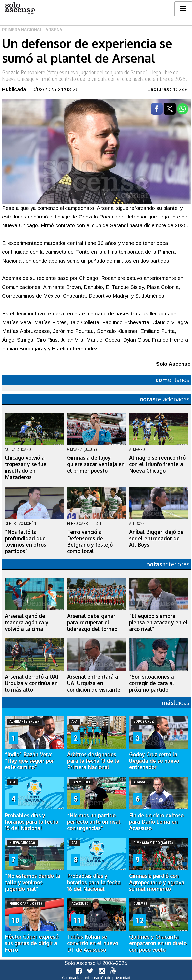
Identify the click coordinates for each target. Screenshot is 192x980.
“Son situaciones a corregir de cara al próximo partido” (152, 683)
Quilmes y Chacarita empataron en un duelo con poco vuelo (158, 943)
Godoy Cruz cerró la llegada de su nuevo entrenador (154, 761)
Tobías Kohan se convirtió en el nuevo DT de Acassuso (93, 943)
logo (20, 8)
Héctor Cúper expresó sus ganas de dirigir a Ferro (32, 943)
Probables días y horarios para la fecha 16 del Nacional (94, 882)
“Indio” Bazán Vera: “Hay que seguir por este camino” (29, 761)
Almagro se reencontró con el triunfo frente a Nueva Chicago (157, 464)
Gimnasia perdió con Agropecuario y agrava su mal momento (157, 882)
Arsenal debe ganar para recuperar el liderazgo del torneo (92, 622)
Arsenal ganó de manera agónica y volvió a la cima (27, 622)
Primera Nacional (22, 30)
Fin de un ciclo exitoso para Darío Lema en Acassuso (156, 822)
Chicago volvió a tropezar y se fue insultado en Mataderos (26, 467)
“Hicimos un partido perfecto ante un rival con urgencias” (94, 822)
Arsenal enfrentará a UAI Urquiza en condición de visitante (94, 683)
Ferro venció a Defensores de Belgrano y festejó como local (90, 542)
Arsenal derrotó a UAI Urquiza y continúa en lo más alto (32, 683)
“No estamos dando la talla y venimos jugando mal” (32, 882)
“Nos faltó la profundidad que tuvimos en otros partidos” (26, 542)
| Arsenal (54, 30)
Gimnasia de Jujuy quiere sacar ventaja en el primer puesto (96, 464)
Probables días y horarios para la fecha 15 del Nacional (32, 822)
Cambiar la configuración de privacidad (96, 978)
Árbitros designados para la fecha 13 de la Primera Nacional (93, 761)
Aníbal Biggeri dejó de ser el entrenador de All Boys (156, 538)
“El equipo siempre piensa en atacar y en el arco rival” (158, 622)
